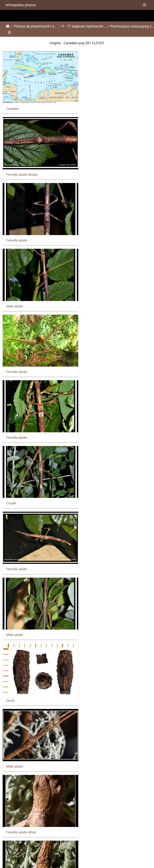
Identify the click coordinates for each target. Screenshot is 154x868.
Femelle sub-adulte (20, 738)
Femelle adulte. (17, 485)
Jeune (11, 801)
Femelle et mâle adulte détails (28, 611)
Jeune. (88, 737)
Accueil (8, 26)
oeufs (87, 548)
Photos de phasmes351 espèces (36, 26)
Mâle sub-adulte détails (23, 864)
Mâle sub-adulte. (95, 864)
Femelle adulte (17, 169)
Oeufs (87, 358)
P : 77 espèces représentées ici (84, 26)
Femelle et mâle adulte (99, 611)
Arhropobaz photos (21, 5)
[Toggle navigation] (145, 5)
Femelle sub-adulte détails (102, 674)
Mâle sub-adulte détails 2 (101, 801)
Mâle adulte (92, 169)
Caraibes (13, 106)
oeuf (9, 548)
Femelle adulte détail (98, 421)
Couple (11, 295)
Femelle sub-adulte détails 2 (26, 674)
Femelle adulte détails (99, 106)
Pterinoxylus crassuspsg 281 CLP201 (132, 26)
